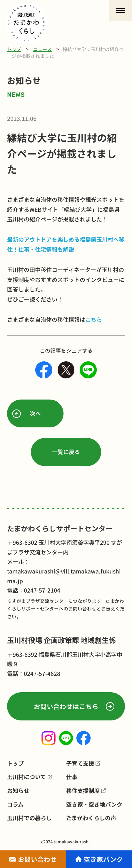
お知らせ (18, 791)
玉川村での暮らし (29, 818)
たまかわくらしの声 (91, 818)
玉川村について (26, 777)
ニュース (42, 49)
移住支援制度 (83, 791)
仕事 (72, 777)
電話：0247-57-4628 (34, 674)
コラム (15, 804)
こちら (94, 319)
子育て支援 (80, 763)
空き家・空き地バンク (94, 804)
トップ (14, 49)
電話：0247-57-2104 (34, 590)
